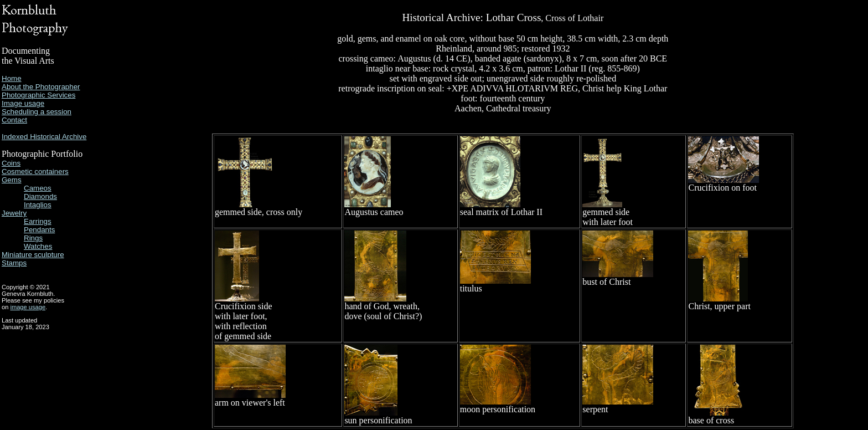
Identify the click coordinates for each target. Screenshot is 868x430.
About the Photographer (41, 87)
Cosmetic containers (35, 172)
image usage (28, 307)
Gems (12, 180)
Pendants (39, 230)
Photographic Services (38, 95)
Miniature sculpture (33, 255)
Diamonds (40, 196)
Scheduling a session (37, 112)
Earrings (38, 221)
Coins (11, 163)
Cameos (38, 188)
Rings (33, 238)
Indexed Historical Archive (44, 137)
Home (12, 78)
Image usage (23, 103)
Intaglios (38, 205)
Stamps (14, 263)
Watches (38, 246)
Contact (14, 120)
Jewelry (14, 213)
